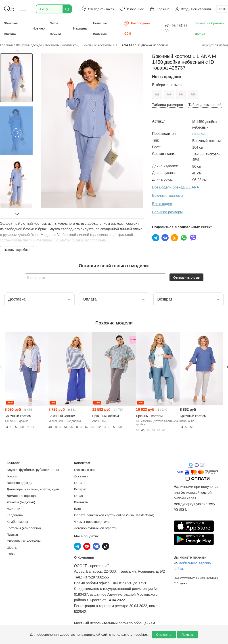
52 (157, 94)
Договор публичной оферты (95, 528)
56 (181, 94)
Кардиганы (15, 515)
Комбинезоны (17, 522)
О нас (78, 496)
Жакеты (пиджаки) (21, 502)
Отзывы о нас (85, 470)
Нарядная (81, 28)
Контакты (81, 502)
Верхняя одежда (20, 483)
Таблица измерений (205, 105)
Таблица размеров (167, 105)
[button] (17, 51)
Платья (12, 535)
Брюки (12, 476)
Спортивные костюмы (24, 541)
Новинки (39, 28)
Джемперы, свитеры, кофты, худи (33, 489)
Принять (187, 635)
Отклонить (164, 635)
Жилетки (14, 509)
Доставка (81, 476)
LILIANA (199, 134)
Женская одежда (11, 28)
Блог (77, 509)
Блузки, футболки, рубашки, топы (33, 470)
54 (169, 94)
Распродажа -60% (137, 28)
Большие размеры (100, 28)
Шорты (12, 548)
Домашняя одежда (21, 496)
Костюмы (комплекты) (24, 528)
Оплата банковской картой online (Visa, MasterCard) (114, 515)
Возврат (80, 489)
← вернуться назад (213, 45)
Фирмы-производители (92, 522)
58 (193, 94)
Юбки (11, 554)
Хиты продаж (56, 28)
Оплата (80, 483)
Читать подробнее (17, 250)
